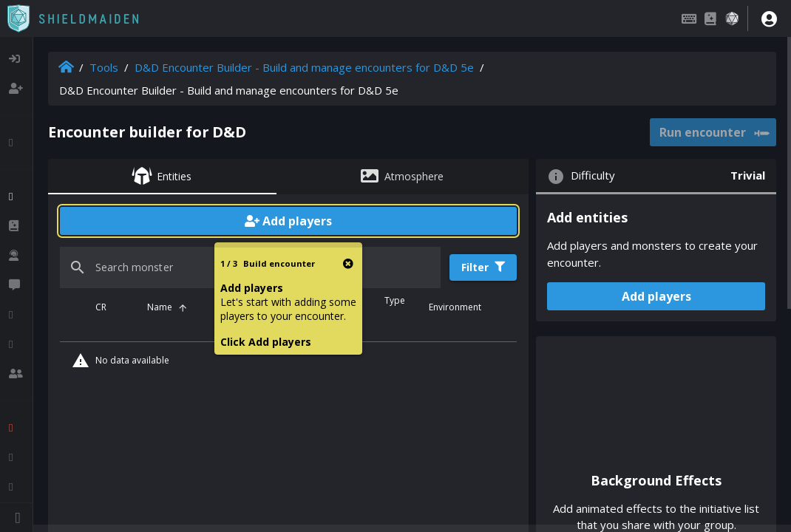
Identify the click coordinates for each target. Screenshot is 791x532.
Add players (288, 221)
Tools (104, 67)
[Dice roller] (732, 18)
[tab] (162, 177)
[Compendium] (710, 18)
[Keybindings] (689, 18)
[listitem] (16, 59)
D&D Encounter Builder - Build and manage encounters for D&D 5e (304, 67)
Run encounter (714, 133)
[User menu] (769, 19)
